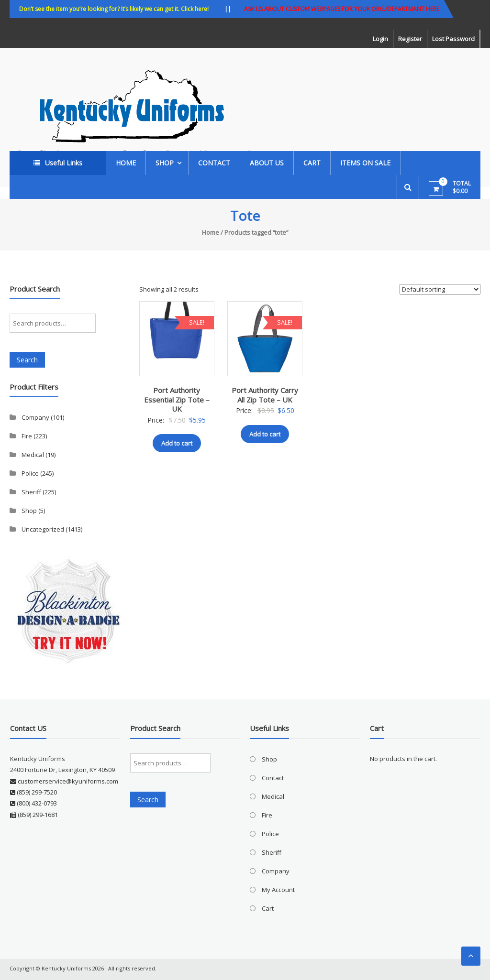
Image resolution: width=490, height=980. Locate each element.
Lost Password (453, 39)
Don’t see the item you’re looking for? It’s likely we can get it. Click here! (114, 9)
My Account (278, 890)
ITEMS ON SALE (365, 163)
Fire (27, 436)
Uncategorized (43, 529)
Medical (33, 455)
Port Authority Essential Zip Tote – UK (177, 399)
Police (30, 473)
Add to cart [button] (177, 443)
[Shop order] (440, 289)
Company (35, 417)
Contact (214, 163)
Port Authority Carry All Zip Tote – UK (265, 395)
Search (27, 360)
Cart (312, 163)
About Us (267, 163)
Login (380, 39)
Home (126, 163)
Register (410, 39)
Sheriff (31, 492)
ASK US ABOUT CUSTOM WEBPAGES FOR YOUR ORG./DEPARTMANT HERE (342, 9)
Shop (165, 163)
